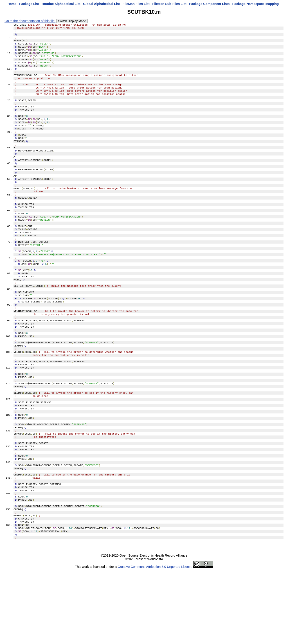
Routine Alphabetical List (61, 4)
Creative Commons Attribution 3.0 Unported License (155, 640)
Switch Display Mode (72, 21)
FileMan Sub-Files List (169, 4)
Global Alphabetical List (101, 4)
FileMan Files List (136, 4)
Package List (29, 4)
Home (12, 4)
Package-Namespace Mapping (256, 4)
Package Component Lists (209, 4)
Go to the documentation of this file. (30, 21)
